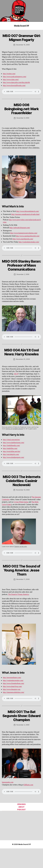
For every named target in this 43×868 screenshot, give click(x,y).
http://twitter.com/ (9, 74)
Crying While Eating (21, 502)
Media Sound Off (22, 26)
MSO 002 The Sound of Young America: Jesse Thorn (21, 570)
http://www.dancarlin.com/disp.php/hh (16, 83)
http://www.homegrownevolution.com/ (24, 233)
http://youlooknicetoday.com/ (29, 242)
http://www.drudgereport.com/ (14, 457)
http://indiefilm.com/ (10, 448)
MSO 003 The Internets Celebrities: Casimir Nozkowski (22, 481)
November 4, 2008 (23, 725)
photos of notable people (14, 429)
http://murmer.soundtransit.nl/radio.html (25, 214)
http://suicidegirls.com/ (11, 454)
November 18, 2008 (23, 490)
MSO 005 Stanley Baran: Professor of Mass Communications (21, 265)
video (9, 505)
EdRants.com (28, 785)
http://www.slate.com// (11, 80)
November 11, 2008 (23, 579)
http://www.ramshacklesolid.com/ (28, 236)
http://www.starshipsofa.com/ (23, 239)
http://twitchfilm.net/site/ (12, 452)
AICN (16, 374)
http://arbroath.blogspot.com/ (20, 228)
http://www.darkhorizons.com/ (14, 443)
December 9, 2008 (23, 118)
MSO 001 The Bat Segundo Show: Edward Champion (21, 716)
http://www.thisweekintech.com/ (28, 211)
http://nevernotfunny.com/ (12, 678)
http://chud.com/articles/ (11, 440)
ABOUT (21, 807)
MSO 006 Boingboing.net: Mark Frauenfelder (21, 109)
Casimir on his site (20, 546)
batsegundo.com (8, 782)
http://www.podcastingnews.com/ (15, 77)
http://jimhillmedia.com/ (11, 446)
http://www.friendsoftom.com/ (14, 683)
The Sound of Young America (18, 594)
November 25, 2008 (23, 359)
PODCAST (21, 810)
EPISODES (21, 804)
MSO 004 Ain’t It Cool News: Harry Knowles (21, 352)
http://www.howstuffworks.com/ (14, 86)
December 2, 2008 (23, 274)
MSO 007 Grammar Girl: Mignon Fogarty (22, 38)
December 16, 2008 (23, 45)
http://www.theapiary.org (12, 689)
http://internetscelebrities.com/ (14, 692)
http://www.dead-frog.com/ (12, 686)
